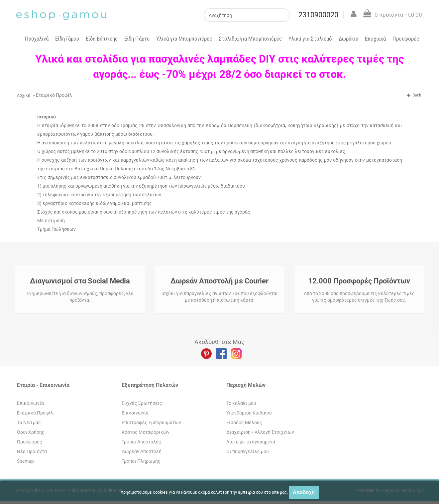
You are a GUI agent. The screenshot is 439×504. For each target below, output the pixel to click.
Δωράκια (348, 39)
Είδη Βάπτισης (102, 39)
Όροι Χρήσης (31, 432)
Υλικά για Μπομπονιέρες (184, 39)
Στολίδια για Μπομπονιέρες (250, 39)
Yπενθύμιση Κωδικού (249, 413)
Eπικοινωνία (30, 403)
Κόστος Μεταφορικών (146, 432)
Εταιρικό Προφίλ (35, 413)
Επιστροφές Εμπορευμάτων (151, 422)
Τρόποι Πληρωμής (141, 461)
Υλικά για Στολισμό (310, 39)
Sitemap (25, 461)
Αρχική (24, 95)
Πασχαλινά (37, 39)
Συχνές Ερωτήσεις (142, 403)
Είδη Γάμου (67, 39)
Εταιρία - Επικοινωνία (43, 385)
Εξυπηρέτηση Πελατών (150, 385)
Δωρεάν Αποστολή (142, 451)
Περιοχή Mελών (246, 385)
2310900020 (320, 15)
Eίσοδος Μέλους (244, 422)
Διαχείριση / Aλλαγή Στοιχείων (260, 432)
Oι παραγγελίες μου (248, 451)
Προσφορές (406, 39)
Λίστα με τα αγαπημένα (251, 442)
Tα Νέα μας (29, 422)
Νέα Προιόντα (32, 451)
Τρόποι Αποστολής (141, 442)
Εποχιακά (375, 39)
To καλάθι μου (241, 403)
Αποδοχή (304, 492)
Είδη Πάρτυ (137, 39)
